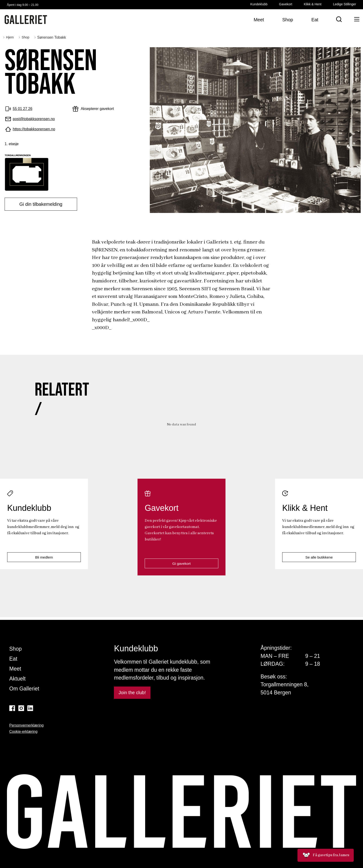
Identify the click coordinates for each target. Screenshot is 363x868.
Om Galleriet (24, 689)
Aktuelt (17, 679)
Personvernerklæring (27, 725)
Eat (13, 659)
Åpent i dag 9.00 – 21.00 (29, 4)
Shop (16, 649)
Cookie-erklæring (23, 732)
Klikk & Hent (313, 4)
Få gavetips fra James (326, 855)
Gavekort (286, 4)
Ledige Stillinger (344, 4)
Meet (15, 669)
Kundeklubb (259, 4)
